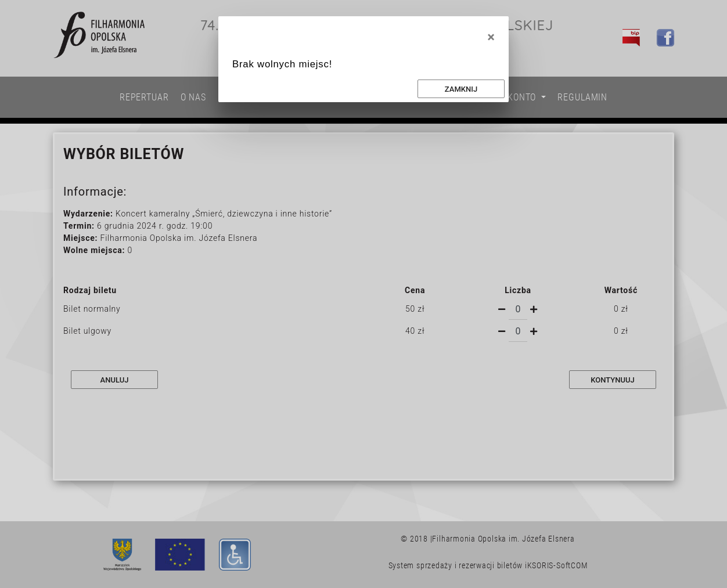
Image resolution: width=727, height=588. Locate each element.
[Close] (491, 37)
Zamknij (461, 89)
